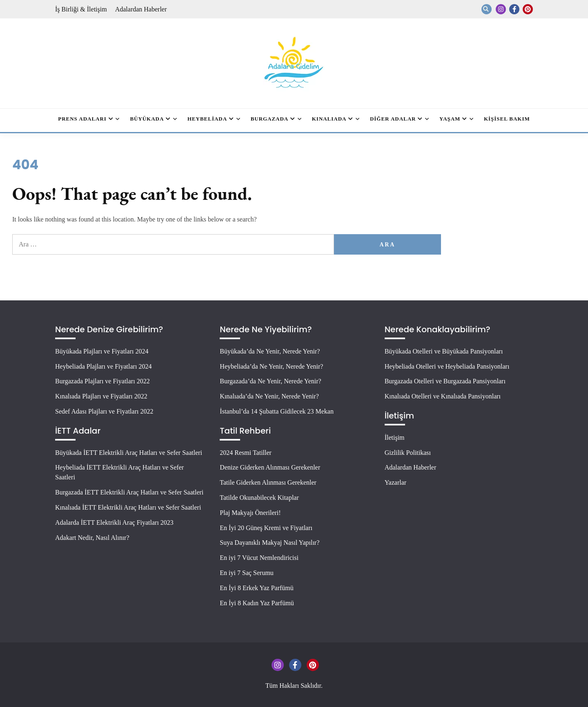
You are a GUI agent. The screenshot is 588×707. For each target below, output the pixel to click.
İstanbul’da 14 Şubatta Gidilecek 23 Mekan (277, 411)
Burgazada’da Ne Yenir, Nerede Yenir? (270, 381)
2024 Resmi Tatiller (246, 453)
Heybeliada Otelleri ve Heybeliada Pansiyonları (447, 366)
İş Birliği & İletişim (81, 9)
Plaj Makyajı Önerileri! (250, 513)
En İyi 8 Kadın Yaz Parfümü (257, 603)
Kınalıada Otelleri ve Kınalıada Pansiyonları (443, 396)
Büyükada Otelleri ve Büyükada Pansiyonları (444, 351)
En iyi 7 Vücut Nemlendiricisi (259, 558)
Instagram (501, 9)
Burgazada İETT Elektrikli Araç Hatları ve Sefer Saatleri (129, 492)
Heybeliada (207, 119)
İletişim (395, 437)
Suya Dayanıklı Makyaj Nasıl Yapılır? (269, 543)
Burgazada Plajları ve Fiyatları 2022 (102, 381)
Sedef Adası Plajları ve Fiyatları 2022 (104, 411)
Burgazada (270, 119)
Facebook (514, 9)
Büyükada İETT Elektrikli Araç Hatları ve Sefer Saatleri (129, 453)
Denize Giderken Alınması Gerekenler (270, 467)
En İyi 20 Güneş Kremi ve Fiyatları (266, 528)
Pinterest (528, 9)
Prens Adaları (82, 119)
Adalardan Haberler (141, 9)
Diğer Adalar (393, 119)
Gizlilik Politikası (408, 453)
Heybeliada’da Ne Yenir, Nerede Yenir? (271, 366)
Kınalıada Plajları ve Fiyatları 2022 (101, 396)
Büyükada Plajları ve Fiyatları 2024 (102, 351)
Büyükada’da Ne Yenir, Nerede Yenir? (270, 351)
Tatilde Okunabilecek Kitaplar (259, 498)
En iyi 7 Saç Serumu (247, 573)
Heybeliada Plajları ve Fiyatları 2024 (103, 366)
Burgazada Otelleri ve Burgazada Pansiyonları (445, 381)
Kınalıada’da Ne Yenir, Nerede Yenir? (269, 396)
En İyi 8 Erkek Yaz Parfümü (256, 588)
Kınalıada (329, 119)
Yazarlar (395, 482)
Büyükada (147, 119)
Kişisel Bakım (507, 119)
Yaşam (450, 119)
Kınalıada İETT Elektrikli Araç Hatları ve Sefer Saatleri (128, 507)
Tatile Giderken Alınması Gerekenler (268, 482)
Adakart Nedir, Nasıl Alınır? (92, 538)
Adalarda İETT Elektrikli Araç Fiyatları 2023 (114, 522)
